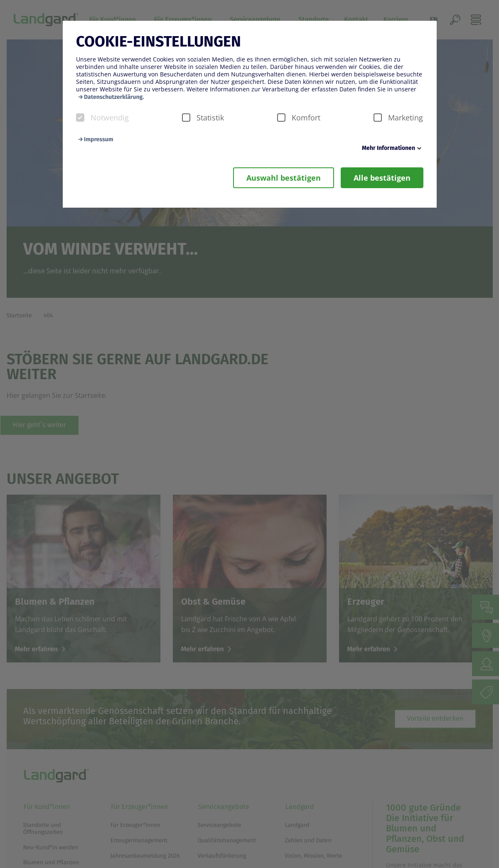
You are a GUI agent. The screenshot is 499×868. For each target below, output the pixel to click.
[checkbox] (80, 118)
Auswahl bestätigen (284, 178)
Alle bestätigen (382, 178)
